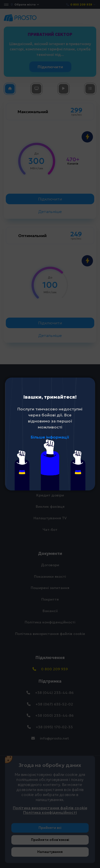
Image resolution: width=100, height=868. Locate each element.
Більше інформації (50, 437)
